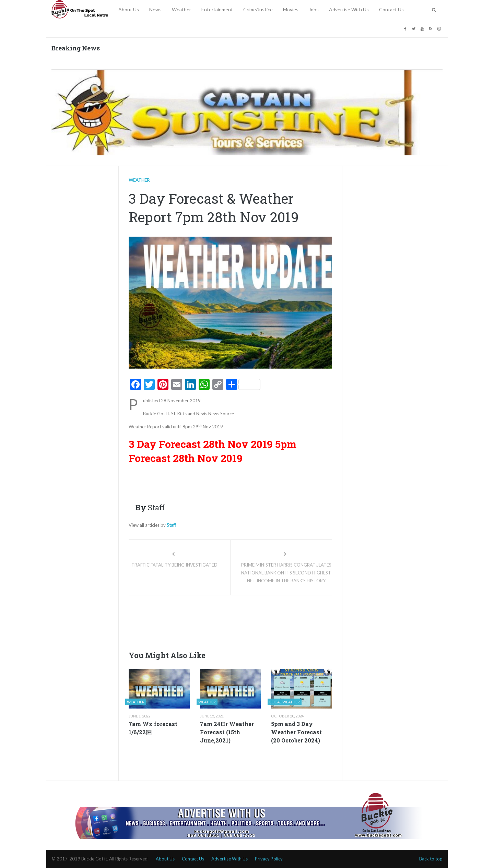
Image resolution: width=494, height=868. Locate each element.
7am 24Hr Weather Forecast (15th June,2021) (227, 732)
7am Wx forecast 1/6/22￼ (153, 728)
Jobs (314, 9)
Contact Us (391, 9)
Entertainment (217, 9)
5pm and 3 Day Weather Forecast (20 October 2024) (296, 732)
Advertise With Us (349, 9)
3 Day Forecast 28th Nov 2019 (201, 444)
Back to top (431, 859)
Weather (181, 9)
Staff (171, 525)
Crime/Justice (258, 9)
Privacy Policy (269, 859)
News (155, 9)
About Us (129, 9)
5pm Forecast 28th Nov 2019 (213, 451)
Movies (291, 9)
